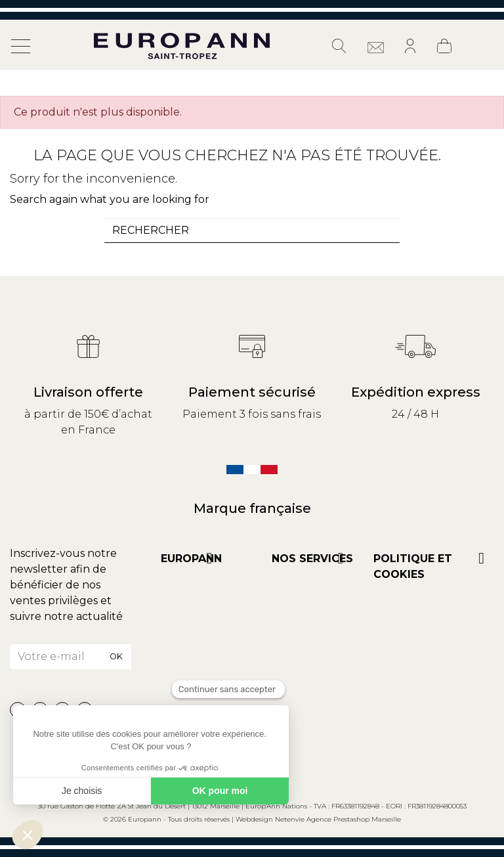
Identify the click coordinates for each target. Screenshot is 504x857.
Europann (191, 559)
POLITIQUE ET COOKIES (413, 566)
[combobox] (252, 231)
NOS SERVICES (312, 559)
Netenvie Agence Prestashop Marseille (338, 819)
